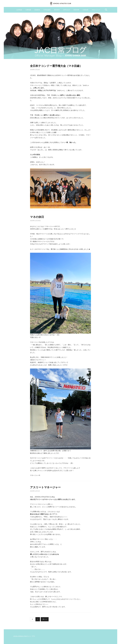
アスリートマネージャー (45, 487)
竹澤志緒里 (47, 10)
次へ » (45, 619)
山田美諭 (19, 10)
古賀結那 (85, 10)
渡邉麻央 (37, 10)
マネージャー (96, 10)
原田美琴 (57, 10)
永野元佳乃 (67, 10)
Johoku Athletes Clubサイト (22, 636)
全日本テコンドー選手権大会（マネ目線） (56, 66)
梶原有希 (76, 10)
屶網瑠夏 (28, 10)
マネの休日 (37, 217)
